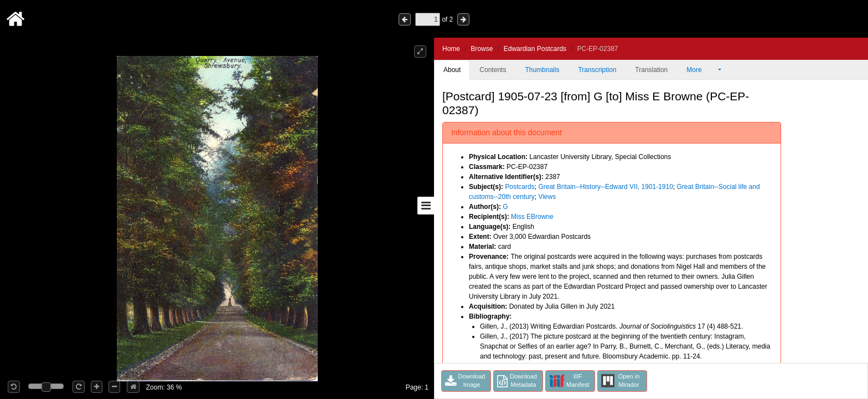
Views (547, 197)
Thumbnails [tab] (542, 70)
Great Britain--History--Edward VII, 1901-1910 (605, 187)
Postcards (520, 187)
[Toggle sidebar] (426, 206)
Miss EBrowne (532, 217)
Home (451, 49)
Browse (482, 49)
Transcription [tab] (597, 70)
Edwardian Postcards (535, 49)
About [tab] (452, 70)
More (701, 70)
